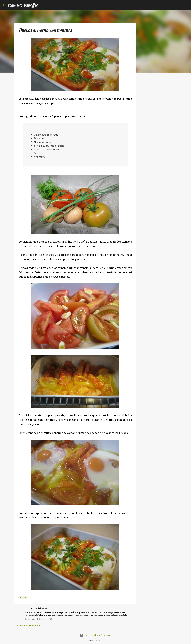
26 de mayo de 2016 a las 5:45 (39, 619)
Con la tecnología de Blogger (96, 635)
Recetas (23, 598)
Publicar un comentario (28, 626)
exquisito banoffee (23, 5)
